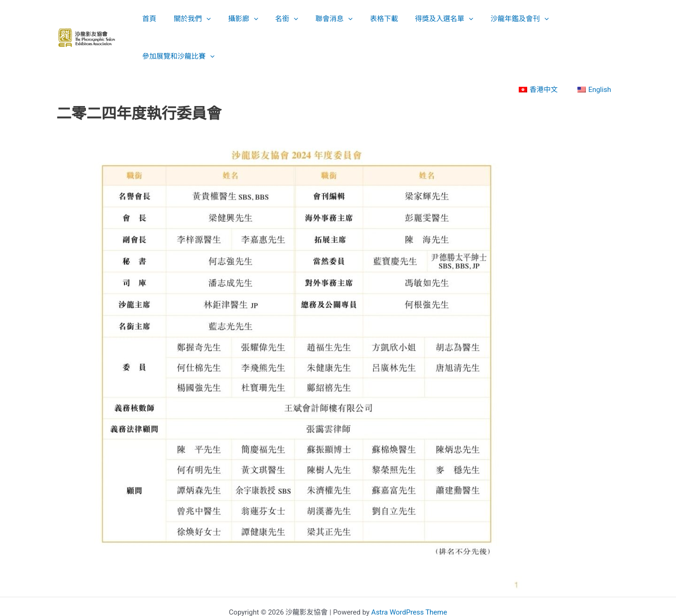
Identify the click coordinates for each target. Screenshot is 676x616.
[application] (203, 19)
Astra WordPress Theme (409, 575)
